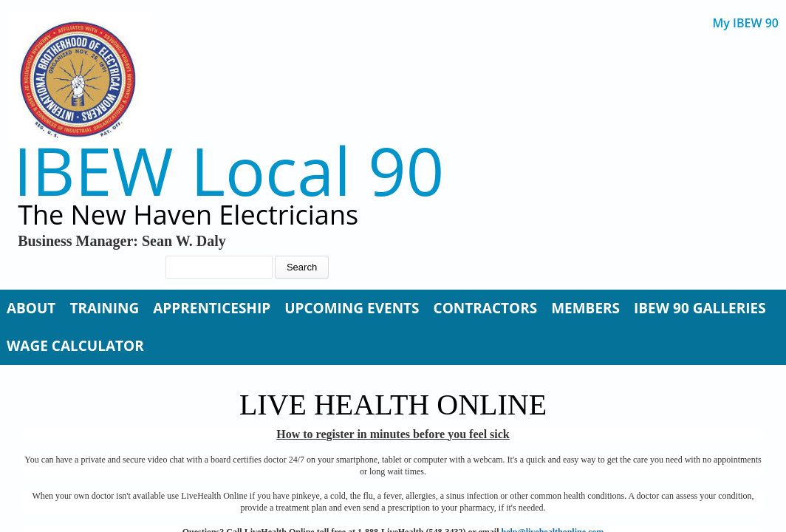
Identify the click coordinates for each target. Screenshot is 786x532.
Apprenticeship (212, 308)
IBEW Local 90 (229, 170)
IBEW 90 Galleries (700, 308)
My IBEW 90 (746, 23)
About (31, 308)
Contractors (486, 308)
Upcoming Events (352, 308)
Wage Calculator (75, 346)
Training (104, 308)
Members (585, 308)
